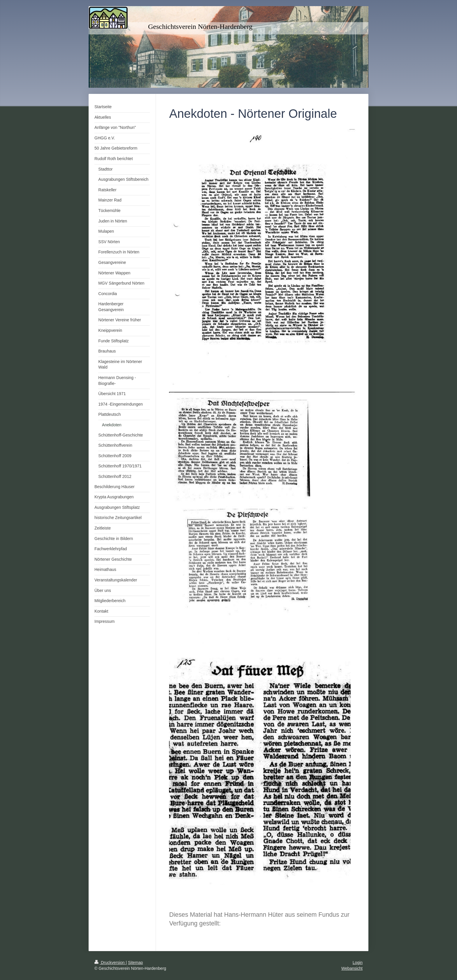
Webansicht (352, 968)
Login (358, 963)
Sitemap (135, 963)
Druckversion (110, 963)
